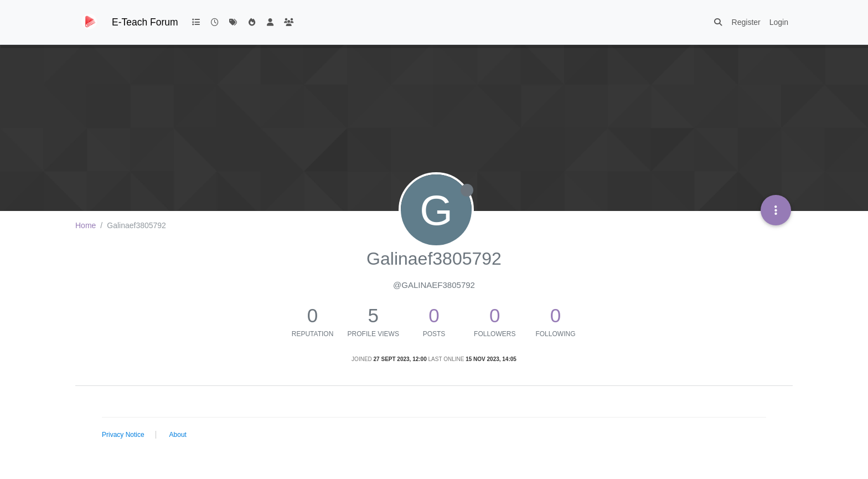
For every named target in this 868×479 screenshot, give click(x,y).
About (178, 435)
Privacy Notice (123, 435)
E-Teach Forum (145, 22)
